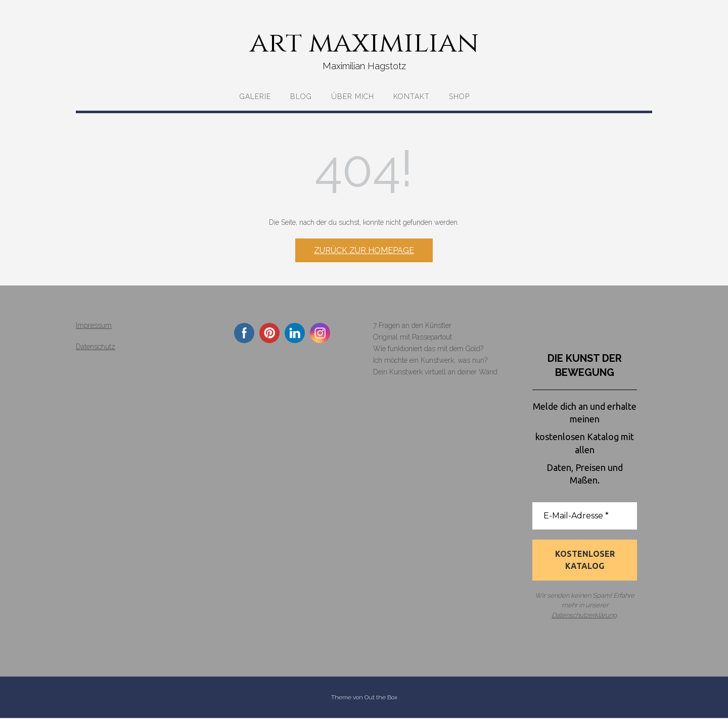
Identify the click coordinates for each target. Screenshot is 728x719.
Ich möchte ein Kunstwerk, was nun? (430, 360)
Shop (459, 97)
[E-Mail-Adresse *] (585, 516)
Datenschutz (96, 347)
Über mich (353, 97)
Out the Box (381, 698)
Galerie (255, 97)
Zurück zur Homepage (364, 250)
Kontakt (412, 97)
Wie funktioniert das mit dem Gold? (428, 349)
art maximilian (364, 43)
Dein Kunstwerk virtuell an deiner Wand (435, 372)
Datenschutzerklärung (584, 616)
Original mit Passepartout (413, 337)
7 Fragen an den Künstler (412, 325)
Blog (301, 97)
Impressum (94, 325)
